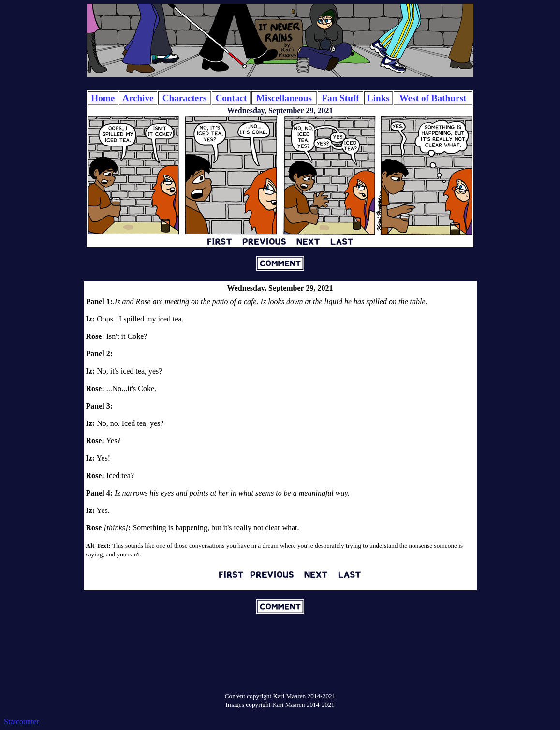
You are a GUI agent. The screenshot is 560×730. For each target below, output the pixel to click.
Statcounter (22, 722)
